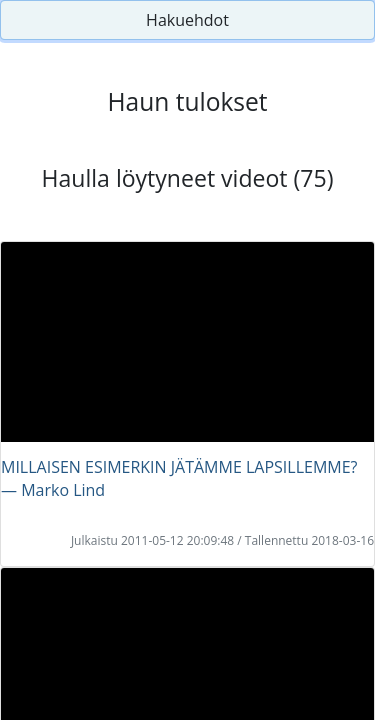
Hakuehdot (187, 20)
